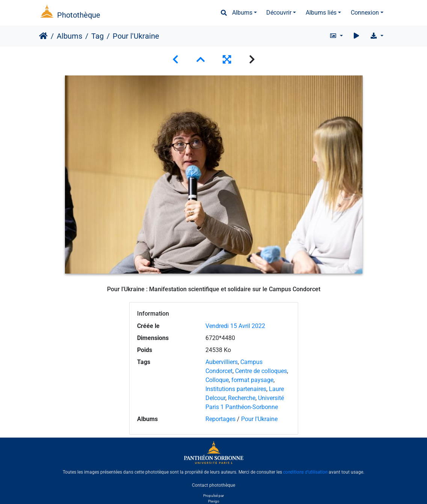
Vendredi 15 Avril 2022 (235, 326)
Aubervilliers (222, 362)
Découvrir (279, 13)
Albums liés (321, 13)
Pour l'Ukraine (259, 419)
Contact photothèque (213, 485)
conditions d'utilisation (305, 472)
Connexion (365, 13)
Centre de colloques (261, 371)
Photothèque (79, 15)
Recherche (242, 398)
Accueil (43, 36)
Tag (97, 36)
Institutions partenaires (236, 389)
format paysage (252, 380)
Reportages (220, 419)
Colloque (217, 380)
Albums (242, 13)
